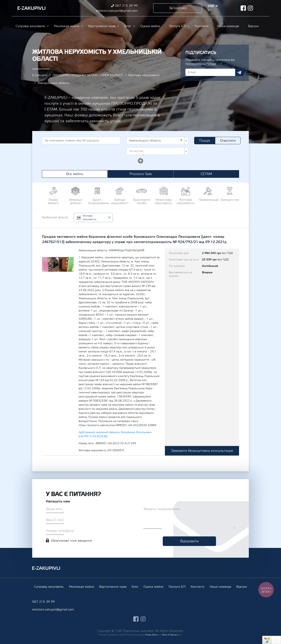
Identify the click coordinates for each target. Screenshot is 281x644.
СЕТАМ (206, 174)
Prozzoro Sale (141, 174)
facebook (243, 8)
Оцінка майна (150, 26)
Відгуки (253, 26)
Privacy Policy (151, 635)
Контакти (202, 26)
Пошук (205, 141)
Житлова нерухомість (144, 75)
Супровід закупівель (30, 26)
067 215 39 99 (126, 6)
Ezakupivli (32, 8)
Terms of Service (169, 635)
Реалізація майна (67, 26)
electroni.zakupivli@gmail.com (117, 11)
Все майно (75, 174)
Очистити (228, 141)
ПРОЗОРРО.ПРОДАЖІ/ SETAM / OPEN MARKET (88, 75)
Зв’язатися (178, 8)
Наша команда (228, 26)
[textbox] (156, 151)
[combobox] (157, 141)
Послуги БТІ (177, 26)
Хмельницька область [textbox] (156, 141)
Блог (128, 26)
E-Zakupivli (40, 75)
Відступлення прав (102, 26)
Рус (211, 10)
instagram (250, 8)
